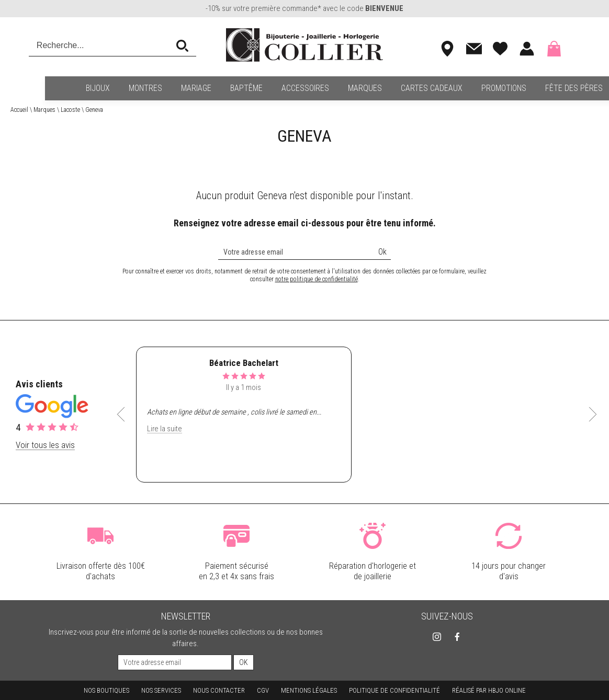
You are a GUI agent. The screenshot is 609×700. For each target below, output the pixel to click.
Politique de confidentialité (394, 690)
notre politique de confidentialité (317, 279)
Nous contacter (219, 690)
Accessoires (268, 88)
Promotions (467, 88)
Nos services (161, 690)
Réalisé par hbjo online (489, 690)
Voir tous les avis (45, 445)
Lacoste (70, 110)
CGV (263, 690)
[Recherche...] (103, 45)
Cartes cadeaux (394, 88)
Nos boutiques (106, 690)
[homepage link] (304, 46)
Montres (108, 88)
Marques (328, 88)
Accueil (19, 110)
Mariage (159, 88)
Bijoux (61, 88)
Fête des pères (537, 88)
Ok (382, 252)
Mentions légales (309, 690)
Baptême (209, 88)
